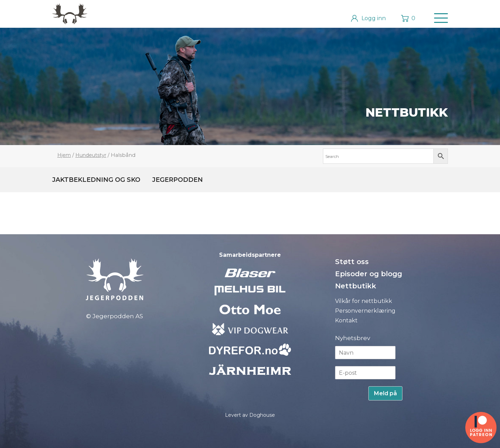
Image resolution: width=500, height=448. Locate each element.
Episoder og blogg (369, 274)
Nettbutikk (407, 112)
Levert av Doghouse (250, 415)
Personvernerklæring (365, 311)
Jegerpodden (177, 180)
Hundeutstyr (91, 155)
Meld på (385, 393)
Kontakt (346, 320)
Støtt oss (352, 262)
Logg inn (374, 18)
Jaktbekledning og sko (96, 180)
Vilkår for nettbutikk (364, 301)
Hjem (64, 155)
